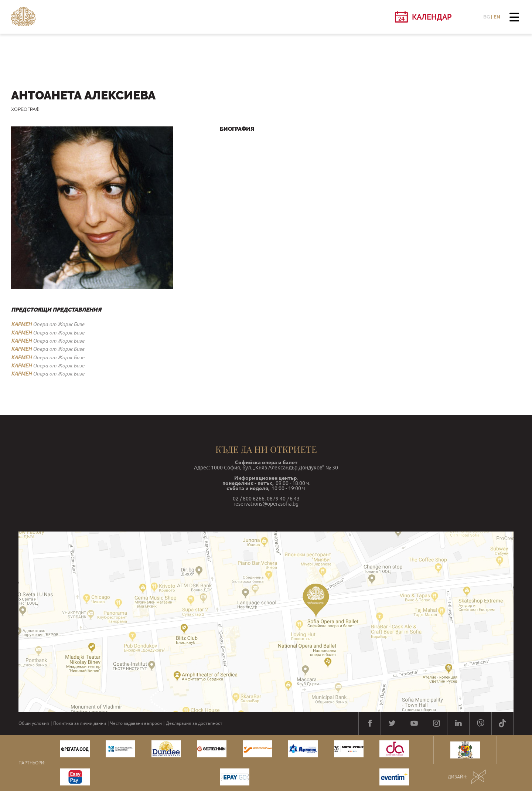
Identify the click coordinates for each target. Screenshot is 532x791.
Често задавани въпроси (136, 723)
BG (487, 17)
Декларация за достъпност (194, 723)
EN (497, 17)
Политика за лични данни (80, 723)
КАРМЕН (21, 324)
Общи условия (34, 723)
